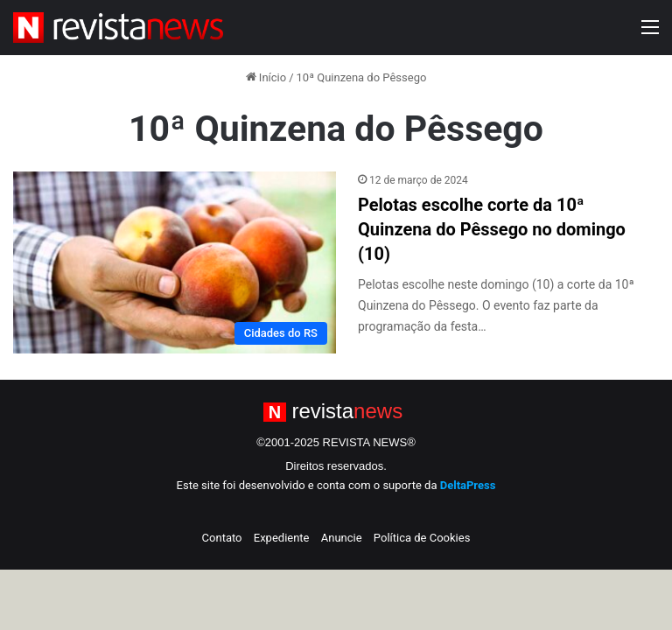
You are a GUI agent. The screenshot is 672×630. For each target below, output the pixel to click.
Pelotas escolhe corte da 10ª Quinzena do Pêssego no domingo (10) (492, 229)
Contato (222, 538)
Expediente (282, 538)
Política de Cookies (422, 538)
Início (266, 77)
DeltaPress (468, 485)
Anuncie (342, 538)
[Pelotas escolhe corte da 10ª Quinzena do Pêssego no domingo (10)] (175, 262)
